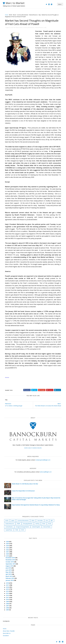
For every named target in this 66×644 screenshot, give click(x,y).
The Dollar (40, 520)
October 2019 (10, 562)
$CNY (23, 530)
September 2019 (11, 564)
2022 (8, 550)
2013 (8, 593)
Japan (13, 520)
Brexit (14, 15)
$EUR (33, 520)
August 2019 (10, 566)
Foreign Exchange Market (22, 527)
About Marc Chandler (9, 631)
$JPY (52, 520)
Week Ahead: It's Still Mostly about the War (25, 484)
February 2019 (10, 578)
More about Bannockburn (33, 448)
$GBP (19, 524)
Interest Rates (47, 527)
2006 (8, 608)
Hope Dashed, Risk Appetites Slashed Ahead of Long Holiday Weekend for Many (36, 505)
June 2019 (9, 570)
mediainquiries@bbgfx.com (43, 460)
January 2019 (10, 580)
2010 (8, 599)
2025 (8, 544)
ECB (47, 520)
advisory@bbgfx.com (46, 472)
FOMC (17, 530)
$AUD (44, 524)
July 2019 (9, 568)
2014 (8, 591)
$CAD (50, 524)
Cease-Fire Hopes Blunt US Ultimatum (23, 491)
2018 (8, 583)
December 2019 (10, 558)
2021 (8, 552)
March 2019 (9, 576)
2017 (8, 585)
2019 (8, 556)
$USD (11, 15)
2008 (8, 604)
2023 (8, 548)
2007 (8, 606)
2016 (8, 587)
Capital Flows (9, 530)
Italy (40, 15)
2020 (8, 554)
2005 (8, 610)
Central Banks (9, 527)
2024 (8, 546)
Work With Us (7, 633)
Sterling (37, 524)
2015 (8, 589)
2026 (8, 542)
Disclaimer (6, 636)
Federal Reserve (33, 15)
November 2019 (10, 560)
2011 (8, 597)
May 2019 (9, 572)
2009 (8, 602)
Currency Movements (23, 15)
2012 (8, 595)
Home (7, 15)
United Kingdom (36, 527)
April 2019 (9, 574)
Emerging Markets (28, 524)
